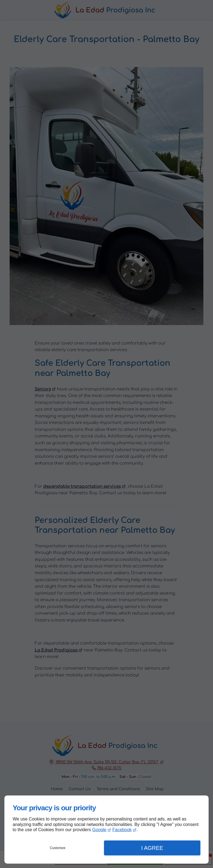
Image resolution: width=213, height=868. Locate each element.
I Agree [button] (152, 848)
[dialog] (106, 830)
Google (99, 830)
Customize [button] (58, 848)
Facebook (122, 830)
